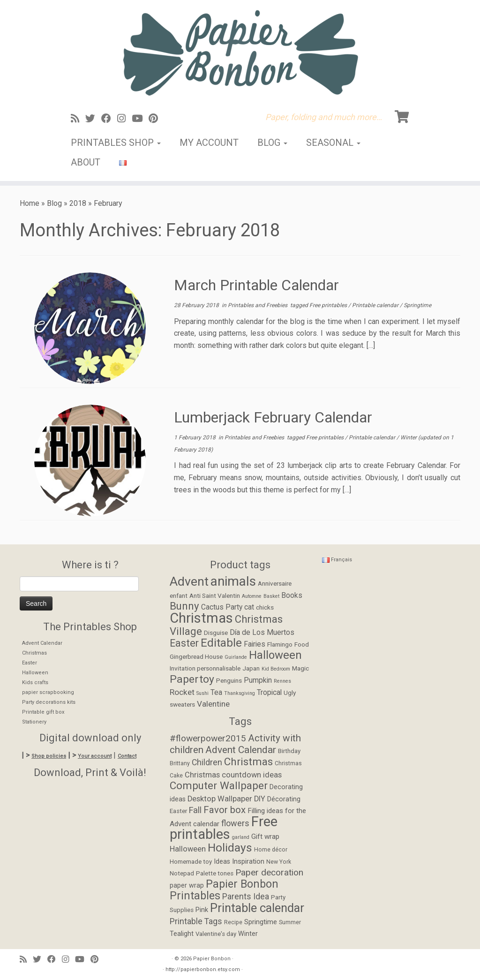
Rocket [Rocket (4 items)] (182, 692)
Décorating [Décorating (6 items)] (284, 799)
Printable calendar (376, 305)
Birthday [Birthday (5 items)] (289, 751)
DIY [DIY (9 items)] (260, 799)
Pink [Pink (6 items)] (202, 910)
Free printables (329, 305)
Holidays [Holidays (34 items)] (230, 848)
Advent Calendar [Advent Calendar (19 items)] (241, 750)
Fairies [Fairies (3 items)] (255, 644)
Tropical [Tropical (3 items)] (269, 693)
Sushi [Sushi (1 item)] (202, 693)
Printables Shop (116, 143)
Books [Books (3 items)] (292, 596)
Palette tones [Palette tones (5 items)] (215, 873)
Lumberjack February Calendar (273, 417)
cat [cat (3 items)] (249, 607)
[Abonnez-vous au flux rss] (78, 119)
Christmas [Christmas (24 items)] (248, 761)
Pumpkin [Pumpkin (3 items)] (258, 680)
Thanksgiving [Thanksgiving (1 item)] (240, 693)
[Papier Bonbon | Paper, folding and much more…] (240, 53)
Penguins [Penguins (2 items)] (229, 680)
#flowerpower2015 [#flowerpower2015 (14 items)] (208, 738)
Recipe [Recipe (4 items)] (233, 922)
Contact (127, 756)
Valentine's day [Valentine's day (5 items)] (216, 934)
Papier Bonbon (212, 959)
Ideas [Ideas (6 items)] (222, 862)
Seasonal (333, 143)
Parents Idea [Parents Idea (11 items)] (246, 897)
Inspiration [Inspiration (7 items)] (248, 861)
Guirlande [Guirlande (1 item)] (236, 657)
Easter (30, 663)
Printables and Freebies (258, 305)
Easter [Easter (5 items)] (178, 811)
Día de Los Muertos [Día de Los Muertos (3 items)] (262, 633)
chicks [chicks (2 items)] (265, 607)
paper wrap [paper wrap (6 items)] (187, 886)
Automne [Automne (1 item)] (252, 596)
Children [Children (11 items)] (207, 762)
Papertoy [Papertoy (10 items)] (192, 679)
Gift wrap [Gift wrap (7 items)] (265, 837)
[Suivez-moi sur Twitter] (93, 119)
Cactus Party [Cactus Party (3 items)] (222, 607)
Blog (272, 143)
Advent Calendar (42, 643)
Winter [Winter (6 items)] (248, 934)
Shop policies (49, 756)
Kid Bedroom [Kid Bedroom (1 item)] (276, 669)
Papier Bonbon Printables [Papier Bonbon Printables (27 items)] (224, 890)
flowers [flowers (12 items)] (235, 823)
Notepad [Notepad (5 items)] (182, 873)
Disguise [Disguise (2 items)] (216, 633)
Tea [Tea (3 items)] (216, 693)
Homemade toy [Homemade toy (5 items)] (191, 862)
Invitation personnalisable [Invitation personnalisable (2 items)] (205, 668)
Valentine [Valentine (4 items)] (213, 704)
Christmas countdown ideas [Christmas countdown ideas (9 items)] (233, 775)
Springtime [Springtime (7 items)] (261, 922)
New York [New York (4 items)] (279, 862)
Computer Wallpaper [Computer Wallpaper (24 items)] (219, 785)
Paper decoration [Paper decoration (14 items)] (269, 872)
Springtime (417, 305)
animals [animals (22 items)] (233, 581)
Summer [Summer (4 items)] (290, 922)
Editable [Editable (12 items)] (221, 643)
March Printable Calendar (256, 285)
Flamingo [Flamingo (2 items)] (280, 644)
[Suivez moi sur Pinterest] (156, 119)
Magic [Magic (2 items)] (300, 668)
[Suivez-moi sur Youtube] (140, 119)
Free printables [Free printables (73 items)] (224, 828)
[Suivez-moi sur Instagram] (124, 119)
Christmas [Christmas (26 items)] (201, 618)
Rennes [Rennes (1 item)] (282, 681)
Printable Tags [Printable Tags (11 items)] (196, 921)
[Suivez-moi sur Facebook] (109, 119)
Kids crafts (35, 682)
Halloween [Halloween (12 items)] (275, 655)
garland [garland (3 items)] (241, 837)
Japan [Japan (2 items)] (251, 668)
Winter (409, 437)
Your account (95, 756)
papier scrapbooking (48, 692)
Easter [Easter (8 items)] (184, 643)
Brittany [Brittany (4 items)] (180, 763)
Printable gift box (43, 712)
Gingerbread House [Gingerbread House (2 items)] (196, 656)
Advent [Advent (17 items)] (189, 581)
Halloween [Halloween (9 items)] (188, 849)
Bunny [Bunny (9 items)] (184, 606)
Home (30, 203)
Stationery (34, 722)
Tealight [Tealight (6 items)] (182, 934)
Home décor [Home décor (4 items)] (271, 850)
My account (209, 143)
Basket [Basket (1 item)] (271, 596)
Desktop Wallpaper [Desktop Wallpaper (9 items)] (220, 799)
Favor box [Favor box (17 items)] (225, 810)
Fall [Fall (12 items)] (195, 810)
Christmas (34, 653)
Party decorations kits (49, 702)
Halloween (35, 673)
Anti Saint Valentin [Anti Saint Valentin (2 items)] (215, 596)
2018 (78, 203)
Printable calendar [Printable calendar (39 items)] (257, 908)
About (86, 162)
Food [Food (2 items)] (302, 644)
